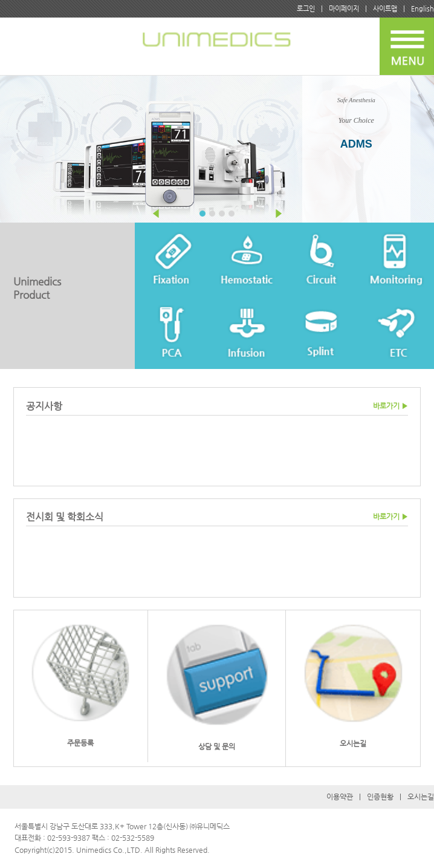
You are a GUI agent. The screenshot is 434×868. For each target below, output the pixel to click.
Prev (156, 214)
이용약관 (340, 797)
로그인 (306, 9)
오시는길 (421, 797)
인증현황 (380, 797)
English (423, 9)
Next (278, 214)
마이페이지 (344, 9)
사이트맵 (385, 9)
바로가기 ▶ (390, 406)
